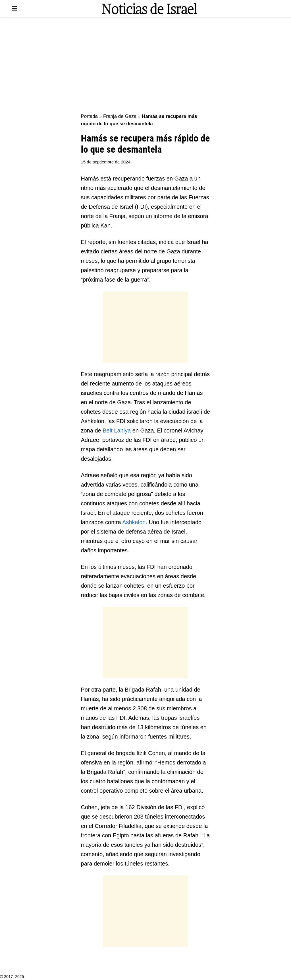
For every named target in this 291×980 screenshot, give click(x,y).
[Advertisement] (145, 65)
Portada (90, 116)
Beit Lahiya (117, 430)
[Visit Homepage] (149, 9)
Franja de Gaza (120, 116)
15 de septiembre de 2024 (106, 162)
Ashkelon (134, 522)
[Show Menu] (15, 9)
